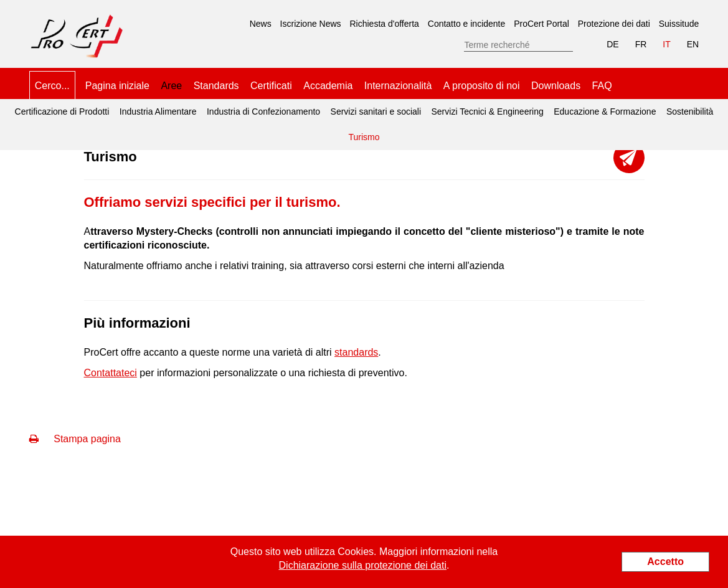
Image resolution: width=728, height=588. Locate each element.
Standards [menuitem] (216, 86)
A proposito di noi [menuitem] (482, 86)
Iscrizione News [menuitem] (311, 24)
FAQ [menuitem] (602, 86)
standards (356, 352)
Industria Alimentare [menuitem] (158, 111)
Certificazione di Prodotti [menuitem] (62, 111)
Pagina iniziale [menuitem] (117, 86)
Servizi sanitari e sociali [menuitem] (376, 111)
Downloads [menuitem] (556, 86)
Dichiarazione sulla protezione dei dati (363, 565)
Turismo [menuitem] (362, 133)
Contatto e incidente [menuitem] (467, 24)
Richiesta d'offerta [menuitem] (385, 24)
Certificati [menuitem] (271, 86)
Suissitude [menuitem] (679, 24)
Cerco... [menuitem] (52, 86)
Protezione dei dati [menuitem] (614, 24)
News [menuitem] (261, 24)
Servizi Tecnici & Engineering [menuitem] (488, 111)
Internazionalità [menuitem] (398, 86)
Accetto (665, 562)
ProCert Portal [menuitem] (541, 24)
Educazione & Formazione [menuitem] (605, 111)
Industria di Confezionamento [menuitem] (263, 111)
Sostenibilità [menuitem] (690, 111)
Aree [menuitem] (171, 86)
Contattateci (111, 373)
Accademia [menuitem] (328, 86)
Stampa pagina (75, 439)
